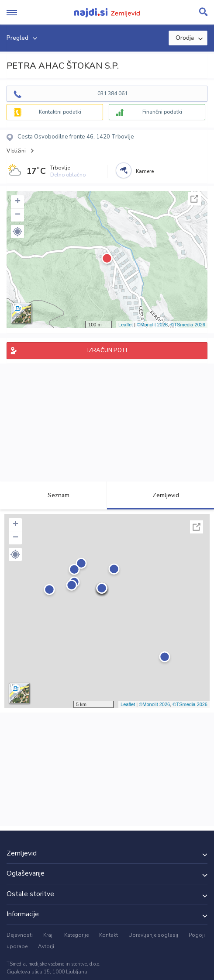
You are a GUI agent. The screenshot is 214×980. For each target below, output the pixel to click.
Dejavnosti (20, 935)
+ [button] (18, 202)
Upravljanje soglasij (153, 935)
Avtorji (46, 946)
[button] (17, 232)
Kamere (145, 171)
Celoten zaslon (194, 199)
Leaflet (126, 325)
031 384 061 (112, 93)
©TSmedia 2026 (188, 325)
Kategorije (76, 935)
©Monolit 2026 (152, 325)
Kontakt (109, 935)
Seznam (53, 495)
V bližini (16, 151)
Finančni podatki (162, 112)
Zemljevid (161, 495)
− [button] (18, 215)
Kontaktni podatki (60, 112)
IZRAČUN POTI (107, 350)
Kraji (48, 935)
